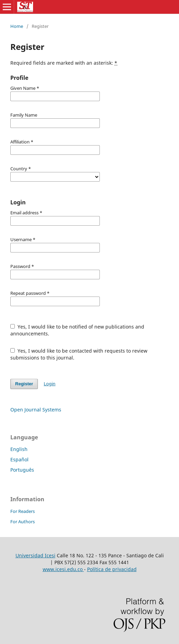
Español (19, 459)
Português (22, 470)
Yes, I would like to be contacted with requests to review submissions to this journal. (79, 354)
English (19, 449)
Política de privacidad (112, 569)
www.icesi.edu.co (63, 569)
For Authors (23, 522)
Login (50, 384)
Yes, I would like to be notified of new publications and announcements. (77, 330)
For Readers (23, 511)
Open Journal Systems (36, 410)
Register (24, 384)
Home (17, 26)
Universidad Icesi (35, 555)
